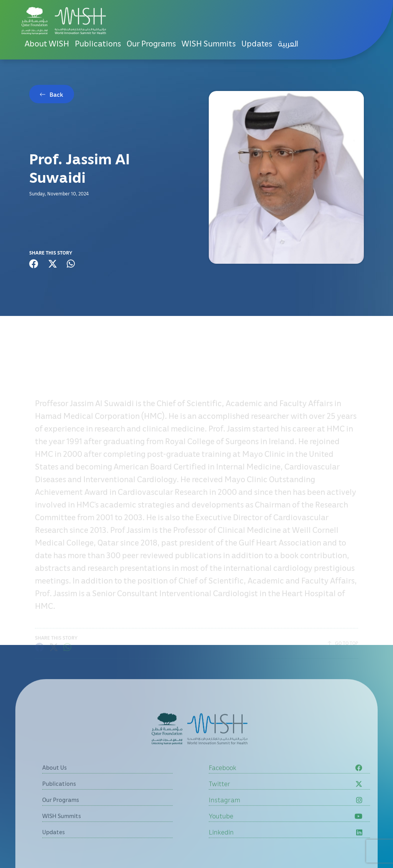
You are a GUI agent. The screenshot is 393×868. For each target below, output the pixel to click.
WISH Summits (209, 43)
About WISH (47, 43)
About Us (54, 788)
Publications (98, 43)
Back (56, 94)
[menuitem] (288, 44)
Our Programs (151, 43)
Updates (257, 43)
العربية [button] (288, 43)
